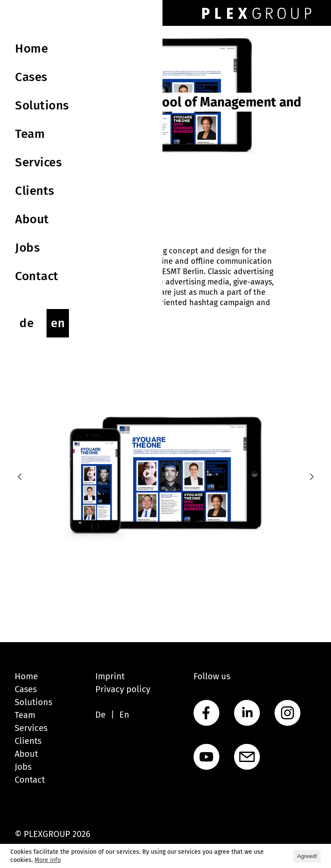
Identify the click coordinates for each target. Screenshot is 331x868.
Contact (30, 780)
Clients (28, 741)
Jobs (23, 767)
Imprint (110, 676)
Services (31, 728)
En (124, 715)
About (26, 754)
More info (48, 860)
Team (25, 715)
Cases (26, 689)
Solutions (33, 702)
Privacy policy (123, 689)
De (100, 715)
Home (26, 676)
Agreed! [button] (307, 856)
